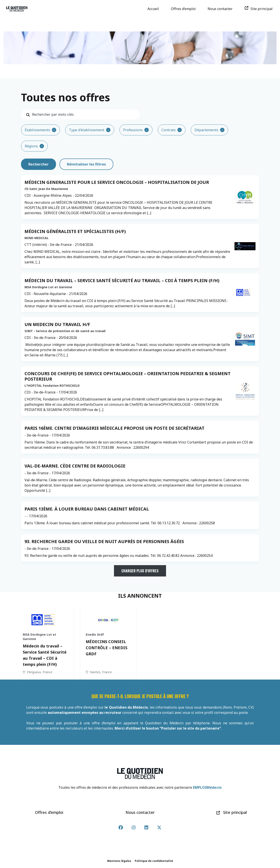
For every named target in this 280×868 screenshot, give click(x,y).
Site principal (260, 9)
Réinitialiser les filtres (86, 164)
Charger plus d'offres (140, 571)
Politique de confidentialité (154, 861)
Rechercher (38, 164)
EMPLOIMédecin (207, 787)
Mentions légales (119, 861)
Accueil (155, 9)
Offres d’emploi (185, 9)
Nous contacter (222, 9)
